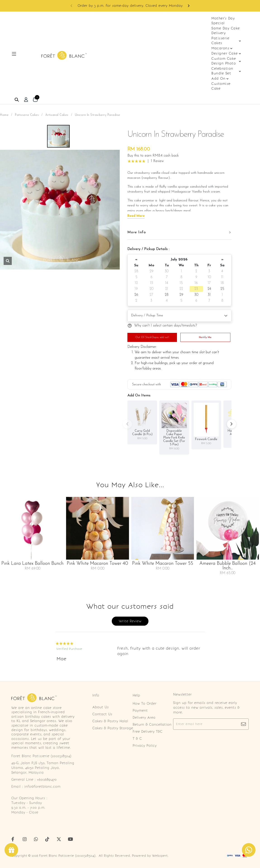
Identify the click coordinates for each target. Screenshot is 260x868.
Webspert (160, 856)
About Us (100, 707)
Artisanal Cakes (57, 115)
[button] (188, 6)
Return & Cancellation (152, 725)
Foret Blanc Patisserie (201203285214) (67, 856)
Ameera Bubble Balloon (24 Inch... (228, 566)
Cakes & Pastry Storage (113, 728)
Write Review (130, 621)
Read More (136, 216)
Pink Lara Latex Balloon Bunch (32, 564)
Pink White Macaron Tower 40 (97, 564)
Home (4, 115)
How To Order (144, 703)
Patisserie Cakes (27, 115)
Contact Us (102, 714)
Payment (140, 711)
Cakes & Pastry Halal (110, 721)
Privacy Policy (145, 746)
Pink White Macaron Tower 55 (163, 564)
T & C (137, 739)
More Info (137, 232)
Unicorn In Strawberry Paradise (98, 115)
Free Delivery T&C (148, 732)
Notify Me (205, 337)
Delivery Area (144, 718)
